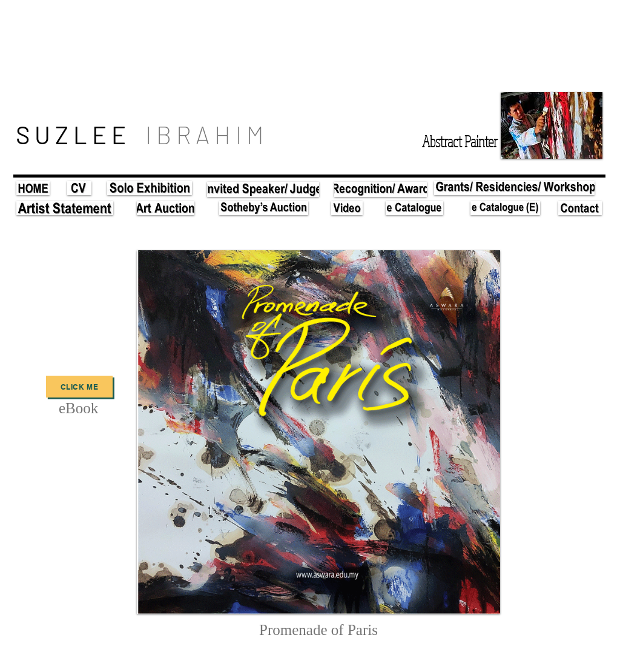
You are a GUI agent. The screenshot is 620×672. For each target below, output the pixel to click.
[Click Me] (79, 387)
